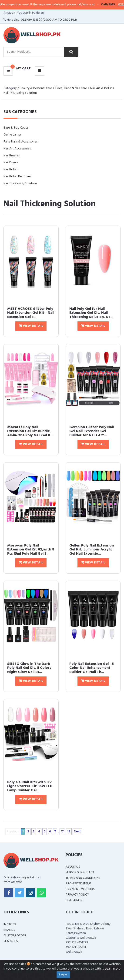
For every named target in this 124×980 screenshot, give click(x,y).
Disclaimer (74, 900)
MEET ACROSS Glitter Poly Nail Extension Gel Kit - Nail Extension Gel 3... (31, 313)
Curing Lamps (12, 135)
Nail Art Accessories (17, 149)
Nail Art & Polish (101, 88)
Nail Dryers (11, 163)
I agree (63, 975)
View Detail (31, 326)
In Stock (10, 924)
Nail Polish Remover (17, 176)
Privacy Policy (77, 895)
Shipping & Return (80, 872)
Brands (9, 930)
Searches (11, 941)
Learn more (113, 969)
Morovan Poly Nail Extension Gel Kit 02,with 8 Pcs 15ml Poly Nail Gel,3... (31, 550)
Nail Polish (10, 170)
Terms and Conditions (83, 878)
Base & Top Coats (16, 128)
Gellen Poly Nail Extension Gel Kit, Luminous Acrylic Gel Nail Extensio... (92, 550)
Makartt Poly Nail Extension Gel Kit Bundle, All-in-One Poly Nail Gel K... (30, 431)
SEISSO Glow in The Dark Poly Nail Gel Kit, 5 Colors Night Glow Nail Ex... (29, 668)
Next (77, 832)
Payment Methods (80, 889)
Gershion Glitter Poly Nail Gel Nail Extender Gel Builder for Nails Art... (92, 431)
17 (62, 832)
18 (69, 832)
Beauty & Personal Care (36, 88)
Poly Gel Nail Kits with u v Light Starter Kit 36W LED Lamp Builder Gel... (30, 786)
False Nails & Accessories (20, 142)
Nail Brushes (12, 156)
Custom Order (15, 936)
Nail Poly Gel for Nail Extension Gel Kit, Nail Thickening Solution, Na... (91, 313)
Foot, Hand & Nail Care (71, 88)
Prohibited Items (79, 884)
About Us (73, 867)
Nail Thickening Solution (20, 93)
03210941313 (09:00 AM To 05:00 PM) (49, 20)
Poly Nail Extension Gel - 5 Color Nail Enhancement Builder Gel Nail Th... (92, 668)
